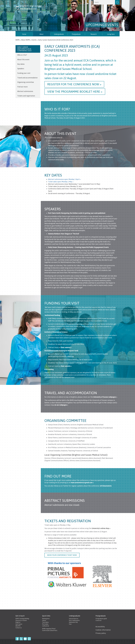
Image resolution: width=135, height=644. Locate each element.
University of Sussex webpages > (105, 397)
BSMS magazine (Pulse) (49, 629)
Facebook (17, 639)
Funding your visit (24, 73)
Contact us (19, 628)
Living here (111, 34)
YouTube (25, 639)
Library (44, 620)
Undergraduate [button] (59, 34)
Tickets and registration (26, 96)
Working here (46, 619)
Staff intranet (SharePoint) (50, 630)
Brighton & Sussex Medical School (31, 5)
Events (34, 40)
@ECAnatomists (106, 486)
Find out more (22, 87)
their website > (66, 347)
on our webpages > (61, 405)
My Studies (45, 624)
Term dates (45, 622)
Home (24, 34)
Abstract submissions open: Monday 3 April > (64, 179)
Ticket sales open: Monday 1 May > (61, 182)
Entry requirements (74, 620)
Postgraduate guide (101, 619)
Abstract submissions (25, 91)
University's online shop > (101, 528)
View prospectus (74, 619)
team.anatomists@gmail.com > (82, 483)
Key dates (21, 64)
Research (94, 34)
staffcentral (46, 626)
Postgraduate (76, 34)
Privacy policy (101, 633)
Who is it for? (22, 55)
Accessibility (100, 627)
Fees (70, 624)
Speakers (21, 69)
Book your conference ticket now (62, 555)
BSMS (18, 40)
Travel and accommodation (27, 78)
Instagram (29, 639)
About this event (23, 60)
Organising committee (26, 82)
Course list (99, 620)
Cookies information (103, 630)
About (41, 34)
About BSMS (26, 40)
